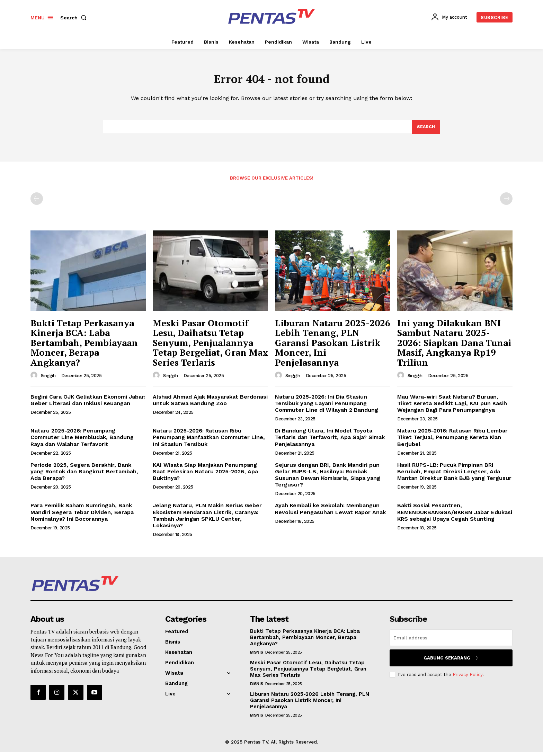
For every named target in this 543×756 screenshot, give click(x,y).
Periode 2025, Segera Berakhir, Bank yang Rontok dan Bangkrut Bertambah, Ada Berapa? (84, 476)
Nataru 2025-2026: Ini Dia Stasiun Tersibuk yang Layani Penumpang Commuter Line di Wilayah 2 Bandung (327, 407)
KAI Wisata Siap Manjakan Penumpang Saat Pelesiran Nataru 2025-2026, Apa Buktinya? (205, 476)
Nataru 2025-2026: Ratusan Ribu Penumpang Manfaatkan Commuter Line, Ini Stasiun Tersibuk (209, 441)
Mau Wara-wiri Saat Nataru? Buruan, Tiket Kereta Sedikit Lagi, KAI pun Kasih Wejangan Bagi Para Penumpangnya (452, 407)
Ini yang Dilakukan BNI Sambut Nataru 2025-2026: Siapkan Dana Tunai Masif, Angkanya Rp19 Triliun (454, 347)
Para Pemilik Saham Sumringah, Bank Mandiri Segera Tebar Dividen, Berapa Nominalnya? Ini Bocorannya (82, 516)
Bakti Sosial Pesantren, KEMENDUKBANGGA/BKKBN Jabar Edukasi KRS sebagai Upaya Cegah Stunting (455, 516)
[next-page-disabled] (506, 203)
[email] (451, 642)
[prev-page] (37, 203)
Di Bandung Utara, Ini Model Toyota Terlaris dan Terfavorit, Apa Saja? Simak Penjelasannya (330, 441)
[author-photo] (35, 380)
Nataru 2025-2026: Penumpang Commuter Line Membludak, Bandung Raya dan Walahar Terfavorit (82, 441)
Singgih (48, 380)
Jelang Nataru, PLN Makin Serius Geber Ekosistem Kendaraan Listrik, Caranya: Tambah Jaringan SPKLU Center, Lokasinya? (207, 520)
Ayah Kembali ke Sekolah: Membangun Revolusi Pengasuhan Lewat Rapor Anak (330, 513)
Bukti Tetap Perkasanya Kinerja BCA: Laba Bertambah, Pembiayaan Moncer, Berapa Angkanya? (84, 347)
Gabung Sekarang (451, 662)
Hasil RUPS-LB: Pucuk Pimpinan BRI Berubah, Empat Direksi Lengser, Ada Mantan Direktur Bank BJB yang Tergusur (454, 476)
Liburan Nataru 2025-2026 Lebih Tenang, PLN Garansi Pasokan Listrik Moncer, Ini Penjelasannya (333, 347)
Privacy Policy (468, 679)
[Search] (426, 130)
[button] (75, 18)
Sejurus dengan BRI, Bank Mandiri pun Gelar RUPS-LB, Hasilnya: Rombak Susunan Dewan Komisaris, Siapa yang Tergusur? (328, 479)
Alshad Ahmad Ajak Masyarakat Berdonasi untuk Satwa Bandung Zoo (210, 404)
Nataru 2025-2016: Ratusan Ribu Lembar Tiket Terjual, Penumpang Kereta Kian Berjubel (452, 441)
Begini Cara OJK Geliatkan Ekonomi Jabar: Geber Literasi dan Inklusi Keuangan (88, 404)
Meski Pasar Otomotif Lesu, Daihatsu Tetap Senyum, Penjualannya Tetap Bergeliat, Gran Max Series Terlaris (210, 347)
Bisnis (257, 656)
